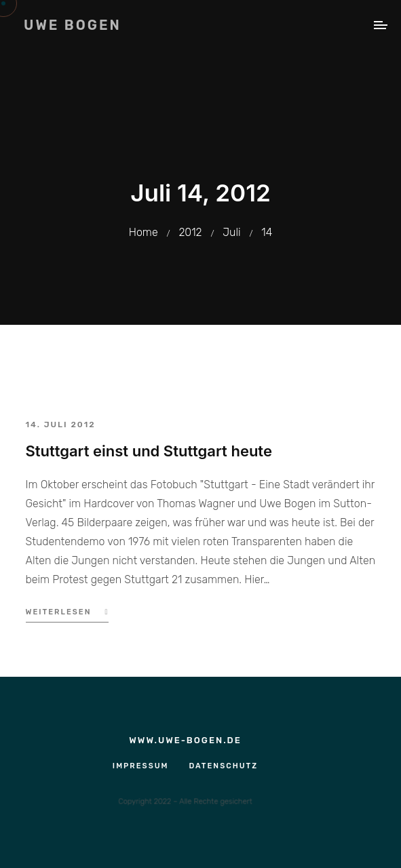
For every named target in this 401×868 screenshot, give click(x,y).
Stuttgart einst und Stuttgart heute (149, 451)
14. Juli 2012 (61, 425)
